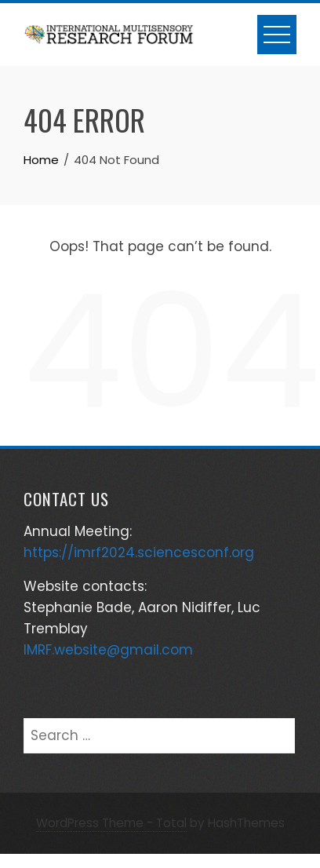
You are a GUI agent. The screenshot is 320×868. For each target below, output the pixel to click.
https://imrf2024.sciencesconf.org (139, 553)
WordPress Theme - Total (111, 823)
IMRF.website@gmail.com (108, 650)
